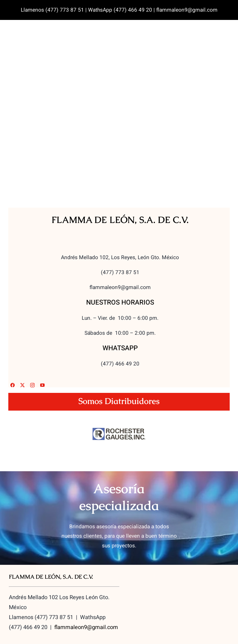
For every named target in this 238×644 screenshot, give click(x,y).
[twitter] (22, 385)
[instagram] (32, 385)
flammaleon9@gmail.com (86, 627)
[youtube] (42, 385)
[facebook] (12, 385)
